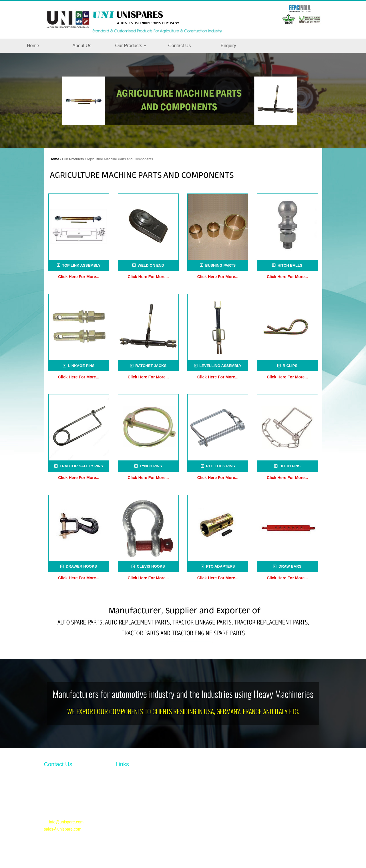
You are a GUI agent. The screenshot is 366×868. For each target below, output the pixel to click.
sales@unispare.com (63, 829)
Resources (125, 805)
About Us (82, 46)
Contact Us (179, 46)
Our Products (131, 46)
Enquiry (228, 46)
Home (33, 46)
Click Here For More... (79, 277)
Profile (121, 787)
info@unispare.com (66, 822)
